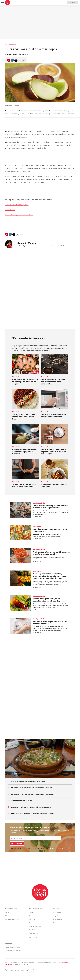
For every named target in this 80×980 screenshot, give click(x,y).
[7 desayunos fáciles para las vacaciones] (54, 469)
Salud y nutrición (39, 503)
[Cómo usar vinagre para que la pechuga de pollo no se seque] (26, 364)
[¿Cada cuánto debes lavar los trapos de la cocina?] (26, 469)
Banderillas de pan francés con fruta (19, 215)
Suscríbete (73, 3)
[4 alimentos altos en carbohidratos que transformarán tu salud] (21, 555)
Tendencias (37, 571)
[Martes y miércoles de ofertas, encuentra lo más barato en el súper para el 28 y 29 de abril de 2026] (21, 578)
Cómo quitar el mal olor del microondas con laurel (54, 416)
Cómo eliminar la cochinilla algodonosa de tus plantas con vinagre (54, 452)
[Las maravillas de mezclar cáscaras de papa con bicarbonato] (26, 434)
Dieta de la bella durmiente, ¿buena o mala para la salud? (32, 813)
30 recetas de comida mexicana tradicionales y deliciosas (32, 794)
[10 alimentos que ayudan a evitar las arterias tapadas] (21, 626)
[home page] (8, 3)
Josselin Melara (23, 54)
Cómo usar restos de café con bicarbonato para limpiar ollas (53, 382)
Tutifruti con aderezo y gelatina (17, 205)
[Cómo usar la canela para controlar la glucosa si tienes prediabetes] (21, 510)
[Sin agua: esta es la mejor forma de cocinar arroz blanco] (26, 399)
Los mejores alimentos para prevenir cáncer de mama (31, 807)
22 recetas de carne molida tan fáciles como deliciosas (32, 788)
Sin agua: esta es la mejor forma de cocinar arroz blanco (24, 417)
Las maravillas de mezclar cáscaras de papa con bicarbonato (25, 452)
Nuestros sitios (35, 909)
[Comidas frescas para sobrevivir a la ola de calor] (21, 533)
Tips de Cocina (11, 44)
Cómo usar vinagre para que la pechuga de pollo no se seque (25, 382)
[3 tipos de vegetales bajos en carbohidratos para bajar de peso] (21, 603)
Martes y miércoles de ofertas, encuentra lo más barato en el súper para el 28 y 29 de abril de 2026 (50, 576)
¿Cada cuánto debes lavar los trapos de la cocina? (24, 485)
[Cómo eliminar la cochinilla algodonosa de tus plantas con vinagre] (54, 434)
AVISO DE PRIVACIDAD (57, 848)
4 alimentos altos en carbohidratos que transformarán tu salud (51, 553)
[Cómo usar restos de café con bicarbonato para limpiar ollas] (54, 364)
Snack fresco (10, 210)
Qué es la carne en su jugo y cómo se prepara (28, 781)
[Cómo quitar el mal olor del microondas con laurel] (54, 399)
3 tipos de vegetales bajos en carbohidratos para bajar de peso (48, 600)
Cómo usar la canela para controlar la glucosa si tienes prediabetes (51, 507)
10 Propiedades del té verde (22, 801)
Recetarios (37, 527)
